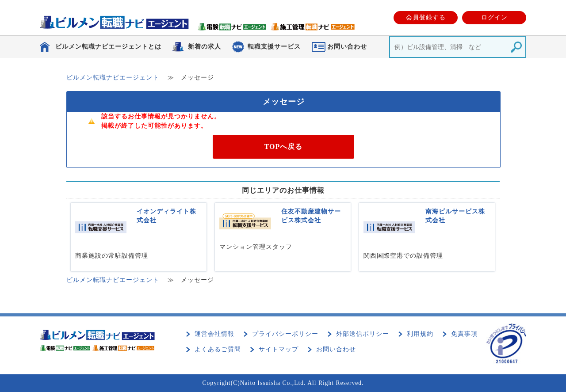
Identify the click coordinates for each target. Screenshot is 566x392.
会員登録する (426, 17)
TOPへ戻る (284, 147)
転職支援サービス (274, 47)
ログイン (494, 17)
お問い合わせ (336, 349)
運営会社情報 (214, 334)
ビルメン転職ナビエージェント (113, 78)
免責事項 (464, 334)
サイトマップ (279, 349)
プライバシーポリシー (285, 334)
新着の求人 (205, 47)
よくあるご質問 (218, 349)
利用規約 (420, 334)
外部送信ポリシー (363, 334)
